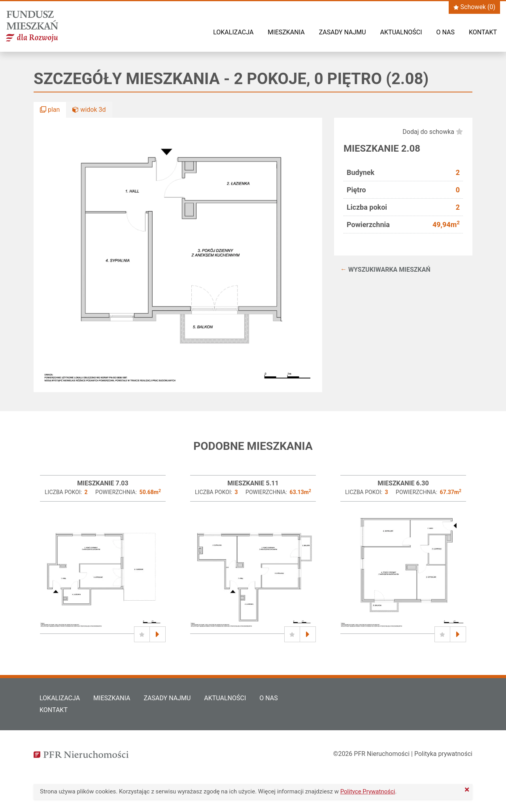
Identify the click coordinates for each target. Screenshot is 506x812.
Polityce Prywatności (368, 791)
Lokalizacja (233, 32)
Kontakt (483, 32)
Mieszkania (286, 32)
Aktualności (401, 32)
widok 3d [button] (89, 110)
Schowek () (474, 7)
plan (50, 110)
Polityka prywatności (443, 754)
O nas (446, 32)
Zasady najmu (343, 32)
